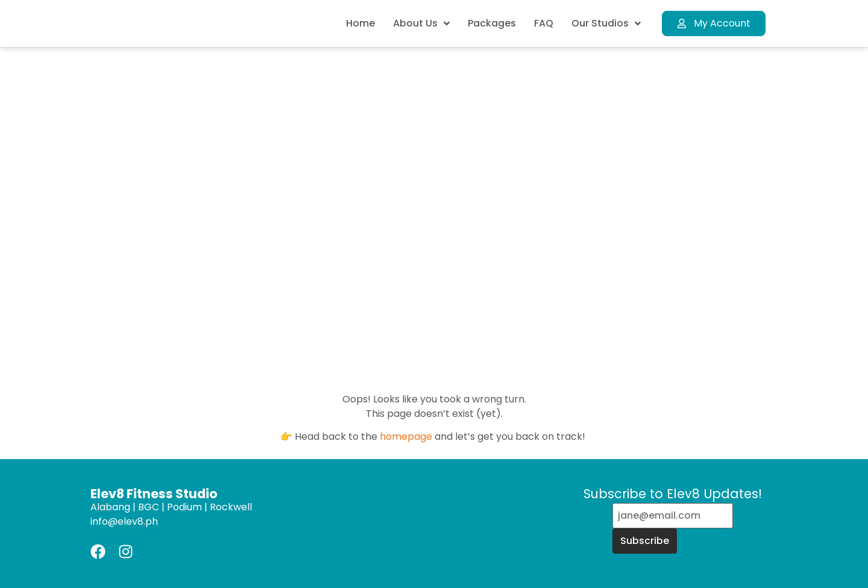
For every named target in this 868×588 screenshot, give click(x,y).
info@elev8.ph (124, 521)
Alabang (110, 507)
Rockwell (231, 507)
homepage (406, 436)
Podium (184, 507)
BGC (149, 507)
